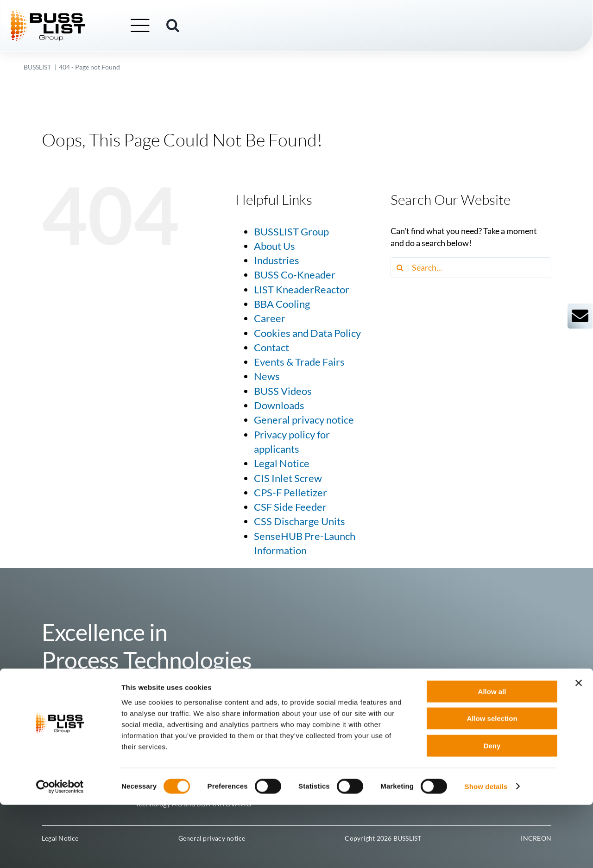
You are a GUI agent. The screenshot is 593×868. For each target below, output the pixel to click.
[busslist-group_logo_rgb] (61, 14)
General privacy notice (304, 420)
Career (270, 318)
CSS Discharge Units (300, 521)
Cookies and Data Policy (307, 333)
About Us (274, 246)
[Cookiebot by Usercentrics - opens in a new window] (60, 850)
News (267, 376)
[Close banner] (579, 746)
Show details (486, 850)
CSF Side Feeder (290, 507)
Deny (492, 809)
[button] (186, 26)
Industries (277, 260)
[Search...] (471, 268)
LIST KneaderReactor (302, 290)
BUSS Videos (283, 391)
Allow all (492, 755)
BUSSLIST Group (291, 232)
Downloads (279, 405)
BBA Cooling (282, 304)
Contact (271, 348)
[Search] (401, 268)
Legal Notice (282, 463)
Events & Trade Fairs (299, 362)
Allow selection (492, 782)
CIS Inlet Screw (288, 478)
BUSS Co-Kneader (295, 275)
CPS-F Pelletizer (290, 493)
